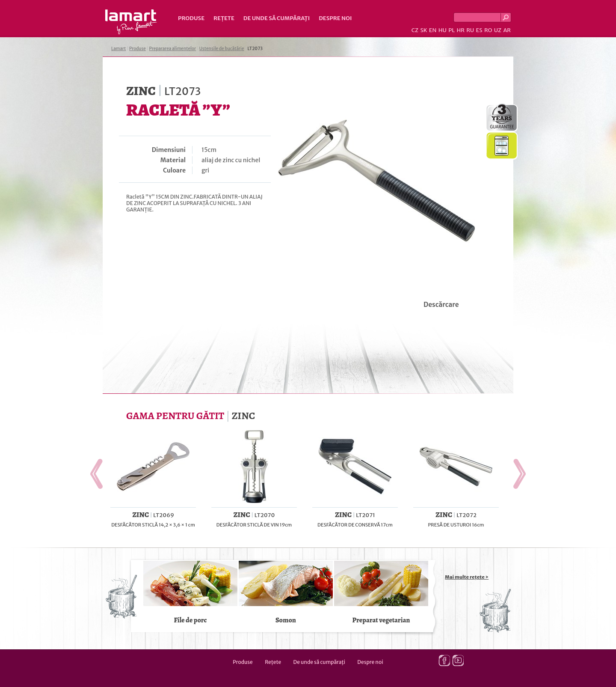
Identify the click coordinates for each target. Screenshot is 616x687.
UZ (498, 30)
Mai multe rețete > (467, 577)
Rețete (224, 18)
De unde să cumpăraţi (277, 18)
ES (479, 30)
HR (460, 30)
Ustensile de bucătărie (222, 49)
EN (433, 30)
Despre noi (335, 18)
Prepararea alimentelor (173, 49)
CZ (415, 30)
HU (443, 30)
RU (470, 30)
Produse (191, 18)
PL (452, 30)
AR (507, 30)
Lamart (131, 22)
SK (423, 30)
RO (488, 30)
